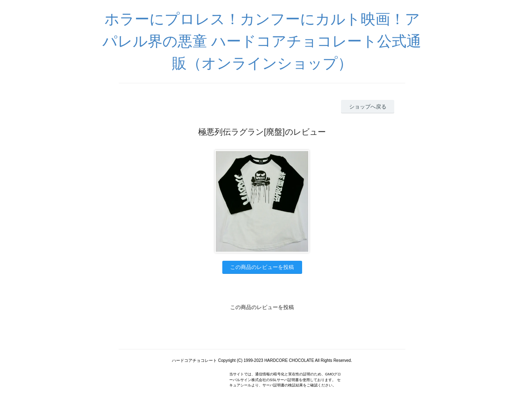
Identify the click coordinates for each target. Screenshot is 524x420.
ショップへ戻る (368, 107)
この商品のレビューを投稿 (262, 267)
